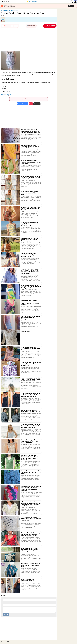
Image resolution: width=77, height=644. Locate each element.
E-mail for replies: (7, 603)
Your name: (5, 598)
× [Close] (75, 6)
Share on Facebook (22, 104)
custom (2, 96)
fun (5, 96)
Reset (16, 26)
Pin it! (31, 104)
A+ (12, 26)
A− (3, 26)
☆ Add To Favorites (50, 26)
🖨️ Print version (31, 26)
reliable (14, 96)
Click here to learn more (6, 94)
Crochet (2, 15)
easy (11, 96)
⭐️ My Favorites (32, 2)
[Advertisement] (29, 39)
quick (8, 96)
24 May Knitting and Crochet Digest (9, 11)
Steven (8, 18)
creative (18, 96)
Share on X (37, 104)
